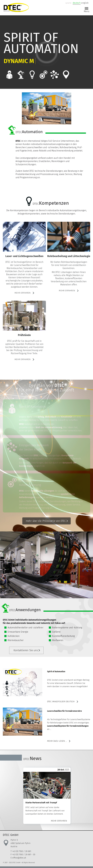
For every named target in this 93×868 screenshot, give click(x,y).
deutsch (77, 3)
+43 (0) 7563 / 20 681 (22, 851)
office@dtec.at (19, 858)
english (85, 3)
